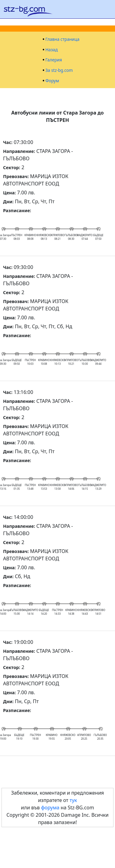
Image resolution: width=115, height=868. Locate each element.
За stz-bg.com (59, 70)
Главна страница (62, 39)
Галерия (54, 60)
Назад (52, 50)
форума (50, 808)
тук (73, 800)
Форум (52, 81)
